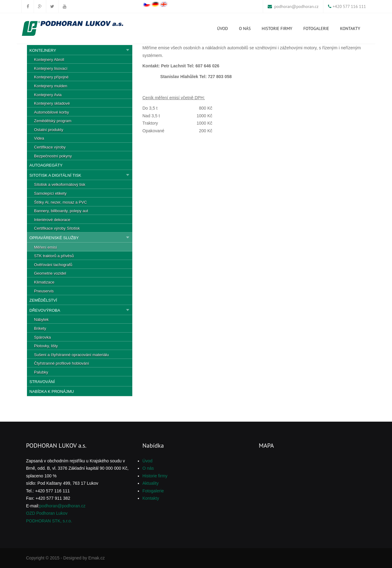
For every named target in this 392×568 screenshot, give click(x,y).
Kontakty (350, 28)
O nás (245, 28)
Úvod (222, 28)
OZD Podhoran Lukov (47, 513)
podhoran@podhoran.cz (296, 6)
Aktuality (151, 483)
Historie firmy (277, 28)
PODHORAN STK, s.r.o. (49, 521)
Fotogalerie (316, 28)
